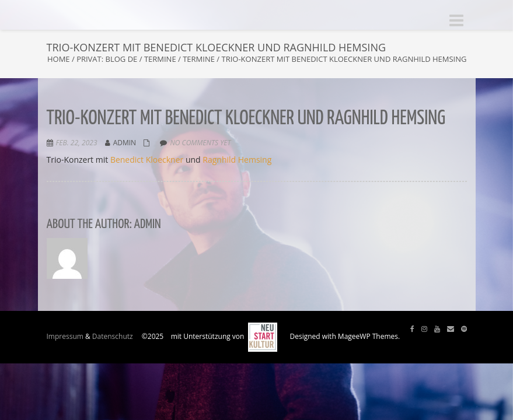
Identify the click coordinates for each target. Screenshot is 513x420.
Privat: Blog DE (107, 59)
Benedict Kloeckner (147, 160)
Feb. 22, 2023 (77, 143)
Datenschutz (113, 336)
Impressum (65, 336)
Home (59, 59)
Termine (160, 59)
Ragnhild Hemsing (237, 160)
